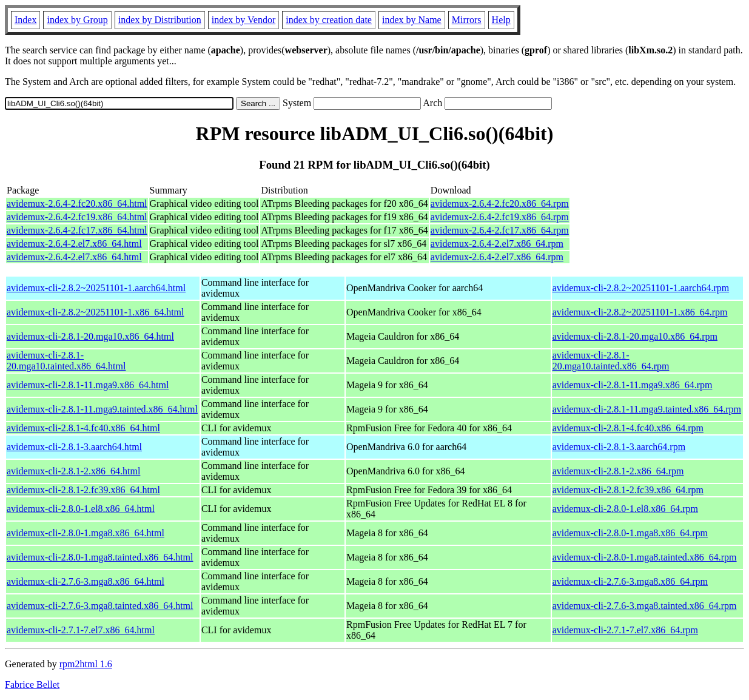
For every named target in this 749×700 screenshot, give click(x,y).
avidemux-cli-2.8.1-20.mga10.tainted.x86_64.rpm (611, 361)
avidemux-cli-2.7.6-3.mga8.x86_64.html (86, 581)
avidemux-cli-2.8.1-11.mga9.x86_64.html (88, 385)
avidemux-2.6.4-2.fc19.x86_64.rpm (500, 217)
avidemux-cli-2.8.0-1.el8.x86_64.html (81, 509)
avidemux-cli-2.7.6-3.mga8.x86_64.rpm (630, 581)
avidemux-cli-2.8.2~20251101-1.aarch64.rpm (641, 288)
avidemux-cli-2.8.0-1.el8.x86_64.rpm (625, 509)
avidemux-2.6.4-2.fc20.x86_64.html (77, 204)
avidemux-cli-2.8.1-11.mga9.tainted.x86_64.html (102, 409)
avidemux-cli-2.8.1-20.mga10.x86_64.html (90, 336)
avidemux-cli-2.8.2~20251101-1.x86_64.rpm (640, 312)
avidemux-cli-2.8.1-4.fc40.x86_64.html (83, 428)
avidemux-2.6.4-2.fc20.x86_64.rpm (500, 204)
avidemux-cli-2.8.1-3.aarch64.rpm (619, 447)
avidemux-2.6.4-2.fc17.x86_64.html (77, 230)
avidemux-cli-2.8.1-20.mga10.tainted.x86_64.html (66, 361)
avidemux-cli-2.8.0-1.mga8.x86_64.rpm (630, 533)
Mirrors (467, 20)
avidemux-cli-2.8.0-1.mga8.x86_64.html (86, 533)
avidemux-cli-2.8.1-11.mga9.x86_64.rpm (633, 385)
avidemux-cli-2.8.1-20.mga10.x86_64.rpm (635, 336)
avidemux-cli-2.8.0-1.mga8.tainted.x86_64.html (100, 557)
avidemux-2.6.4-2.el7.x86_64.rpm (497, 244)
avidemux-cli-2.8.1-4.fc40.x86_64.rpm (628, 428)
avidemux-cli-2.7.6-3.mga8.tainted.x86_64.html (100, 606)
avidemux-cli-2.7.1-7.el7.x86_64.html (81, 630)
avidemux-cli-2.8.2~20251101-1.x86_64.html (95, 312)
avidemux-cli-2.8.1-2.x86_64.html (73, 471)
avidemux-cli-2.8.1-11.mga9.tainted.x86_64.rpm (647, 409)
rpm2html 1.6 (86, 664)
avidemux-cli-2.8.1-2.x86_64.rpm (618, 471)
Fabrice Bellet (32, 685)
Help (501, 20)
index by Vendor (244, 20)
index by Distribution (160, 20)
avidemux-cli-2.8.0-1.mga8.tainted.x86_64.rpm (645, 557)
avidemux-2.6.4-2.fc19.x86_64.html (77, 217)
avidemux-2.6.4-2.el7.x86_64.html (74, 244)
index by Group (77, 20)
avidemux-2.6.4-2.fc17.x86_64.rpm (500, 230)
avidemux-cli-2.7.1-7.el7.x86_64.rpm (625, 630)
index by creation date (329, 20)
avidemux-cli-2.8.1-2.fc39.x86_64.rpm (628, 490)
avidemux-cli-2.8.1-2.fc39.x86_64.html (83, 490)
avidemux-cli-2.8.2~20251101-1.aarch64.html (96, 288)
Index (25, 20)
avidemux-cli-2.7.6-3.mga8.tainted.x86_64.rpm (645, 606)
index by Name (412, 20)
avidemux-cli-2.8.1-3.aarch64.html (74, 447)
